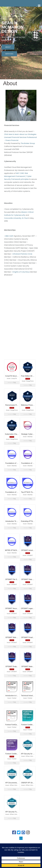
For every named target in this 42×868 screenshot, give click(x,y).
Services (9, 54)
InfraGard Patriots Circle (22, 254)
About (8, 47)
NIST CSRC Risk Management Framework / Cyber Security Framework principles (18, 176)
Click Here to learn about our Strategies (20, 134)
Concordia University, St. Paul (16, 218)
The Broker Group (28, 143)
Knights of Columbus (21, 272)
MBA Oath (9, 236)
